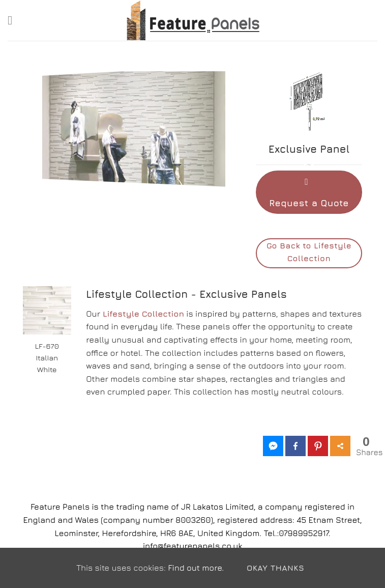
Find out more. (196, 568)
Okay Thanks (275, 568)
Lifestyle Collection (143, 314)
